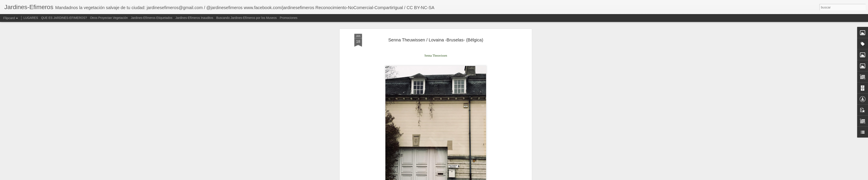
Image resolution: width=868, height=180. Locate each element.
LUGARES (31, 18)
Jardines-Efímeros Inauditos (194, 18)
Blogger (484, 178)
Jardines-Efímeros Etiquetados (152, 18)
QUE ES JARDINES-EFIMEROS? (64, 18)
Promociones (289, 18)
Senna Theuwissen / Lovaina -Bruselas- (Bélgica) (436, 28)
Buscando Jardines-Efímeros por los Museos (247, 18)
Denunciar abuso (499, 178)
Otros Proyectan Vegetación (109, 18)
